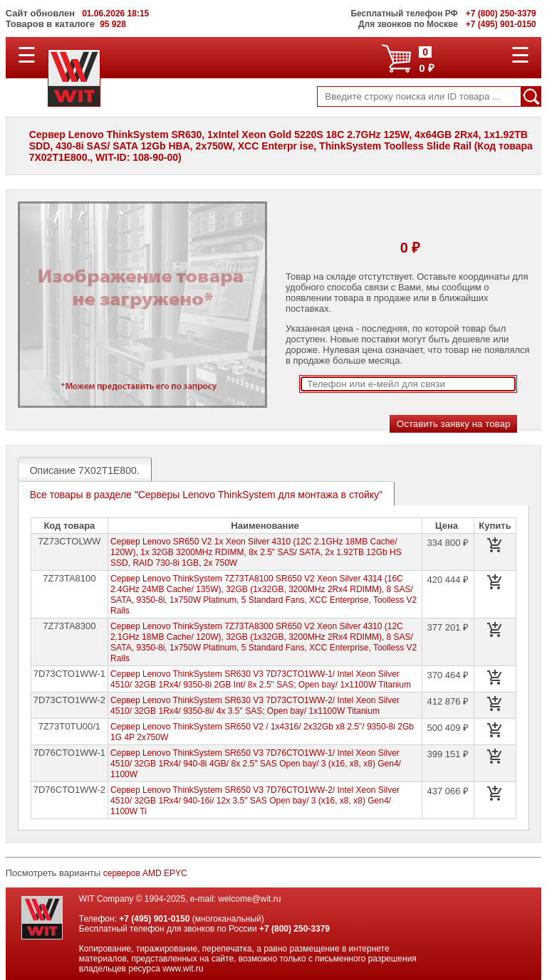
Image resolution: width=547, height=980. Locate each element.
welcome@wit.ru (249, 899)
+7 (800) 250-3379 (295, 929)
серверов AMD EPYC (145, 873)
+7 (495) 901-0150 (154, 919)
